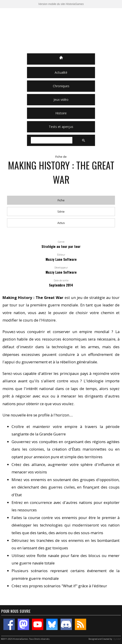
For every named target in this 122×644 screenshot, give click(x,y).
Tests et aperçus (61, 127)
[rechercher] (51, 140)
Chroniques (61, 86)
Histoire (61, 113)
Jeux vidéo (61, 100)
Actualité (61, 72)
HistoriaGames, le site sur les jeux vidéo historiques (61, 31)
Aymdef (117, 639)
